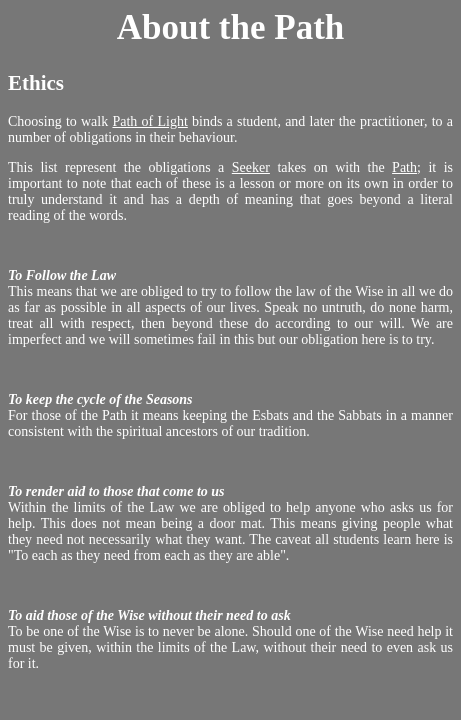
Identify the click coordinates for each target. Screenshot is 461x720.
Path (404, 167)
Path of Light (149, 121)
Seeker (251, 167)
